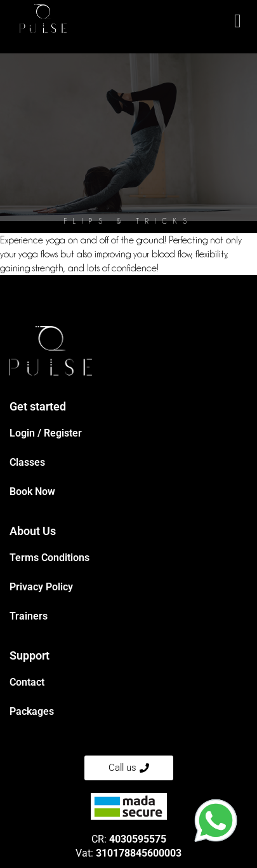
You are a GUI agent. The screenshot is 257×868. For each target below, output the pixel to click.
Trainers (29, 616)
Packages (32, 711)
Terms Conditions (49, 558)
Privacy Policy (41, 587)
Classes (27, 462)
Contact (27, 682)
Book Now (32, 492)
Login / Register (46, 433)
